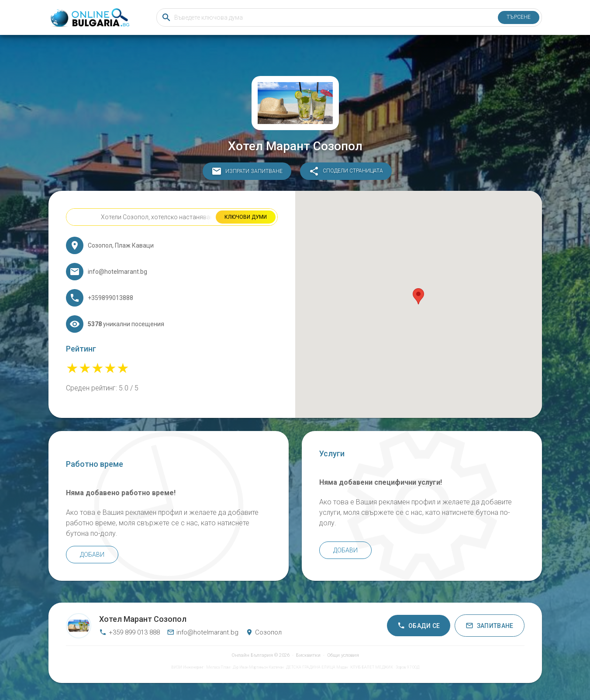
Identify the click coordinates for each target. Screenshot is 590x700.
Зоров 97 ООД (407, 667)
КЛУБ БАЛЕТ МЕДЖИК (372, 667)
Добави (92, 555)
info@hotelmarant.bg (203, 632)
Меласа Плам (218, 667)
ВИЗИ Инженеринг (187, 667)
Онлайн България (252, 655)
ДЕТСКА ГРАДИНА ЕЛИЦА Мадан (317, 667)
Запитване (489, 626)
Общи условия (343, 655)
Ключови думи (246, 217)
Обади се (419, 626)
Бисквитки (308, 655)
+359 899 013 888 (129, 632)
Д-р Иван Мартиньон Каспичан (258, 667)
